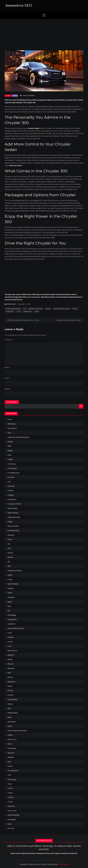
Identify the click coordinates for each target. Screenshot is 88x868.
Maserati (11, 655)
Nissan (10, 686)
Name (7, 367)
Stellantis (11, 757)
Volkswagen (12, 819)
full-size (75, 309)
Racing (10, 704)
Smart (10, 744)
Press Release (12, 699)
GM (9, 562)
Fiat (9, 544)
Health (10, 575)
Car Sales (11, 477)
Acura (10, 419)
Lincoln (10, 642)
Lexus (10, 633)
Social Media (12, 748)
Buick (10, 455)
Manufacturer (13, 651)
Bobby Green (11, 304)
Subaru (10, 766)
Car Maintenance (14, 473)
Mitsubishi (11, 682)
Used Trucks (12, 811)
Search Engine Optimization (17, 731)
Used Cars (11, 806)
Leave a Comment (29, 95)
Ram (9, 708)
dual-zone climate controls (62, 309)
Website (7, 389)
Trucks (10, 802)
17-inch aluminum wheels (13, 309)
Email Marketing (13, 531)
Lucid (9, 646)
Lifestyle (11, 637)
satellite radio (28, 311)
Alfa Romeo (12, 424)
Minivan (10, 677)
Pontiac (10, 691)
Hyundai (11, 588)
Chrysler (8, 96)
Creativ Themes (63, 864)
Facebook (11, 535)
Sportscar (11, 753)
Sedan (37, 311)
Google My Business (15, 571)
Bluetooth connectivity (36, 309)
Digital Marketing (14, 517)
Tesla (10, 784)
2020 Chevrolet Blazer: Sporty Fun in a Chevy (23, 320)
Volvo (10, 824)
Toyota (10, 793)
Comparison (12, 499)
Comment (9, 340)
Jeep (9, 606)
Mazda (10, 659)
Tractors (11, 797)
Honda (10, 579)
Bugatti (10, 451)
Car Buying (11, 464)
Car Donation (12, 468)
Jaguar (10, 602)
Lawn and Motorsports (16, 628)
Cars (9, 482)
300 (25, 309)
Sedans (15, 96)
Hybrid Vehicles (13, 584)
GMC (9, 566)
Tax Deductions (13, 771)
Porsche (10, 695)
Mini (9, 673)
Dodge (10, 522)
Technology (12, 779)
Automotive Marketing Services (19, 437)
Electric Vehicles (13, 526)
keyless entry (10, 311)
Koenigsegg (12, 615)
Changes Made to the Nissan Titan (68, 320)
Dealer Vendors (13, 513)
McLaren (11, 664)
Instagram (11, 597)
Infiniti (10, 593)
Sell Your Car (12, 739)
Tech (9, 775)
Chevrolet (11, 486)
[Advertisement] (44, 33)
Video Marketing (13, 815)
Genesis (10, 557)
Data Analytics (13, 508)
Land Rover (12, 624)
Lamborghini (12, 619)
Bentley (10, 442)
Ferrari (10, 539)
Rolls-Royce (12, 722)
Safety (10, 726)
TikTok (10, 788)
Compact (11, 495)
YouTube (11, 828)
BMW (10, 446)
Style (9, 762)
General (10, 553)
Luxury (19, 311)
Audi (9, 433)
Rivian (10, 717)
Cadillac (10, 459)
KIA (9, 611)
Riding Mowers (13, 713)
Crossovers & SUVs (14, 504)
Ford (9, 548)
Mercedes (11, 668)
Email (7, 378)
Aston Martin (12, 428)
